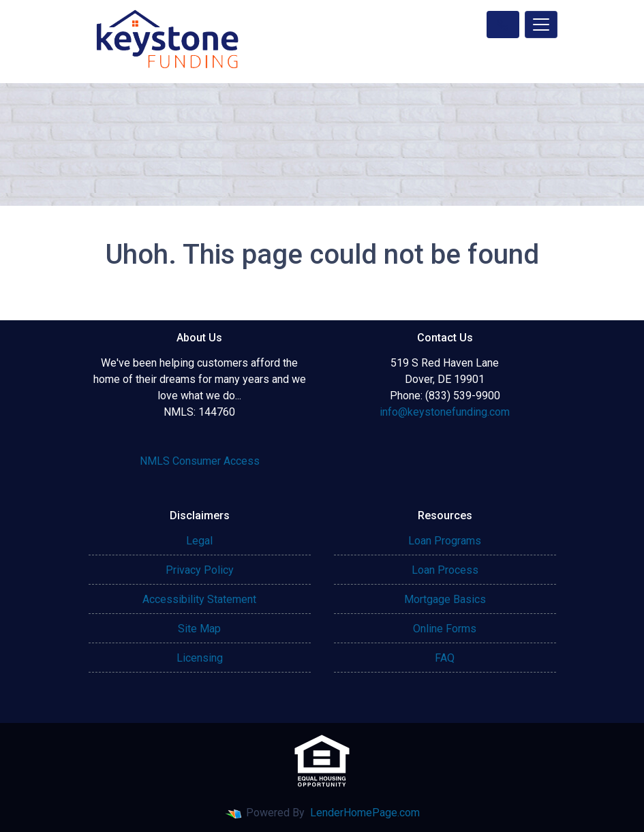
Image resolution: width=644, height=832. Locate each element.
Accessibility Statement (199, 599)
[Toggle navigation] (541, 25)
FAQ (445, 658)
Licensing (200, 658)
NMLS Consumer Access (200, 461)
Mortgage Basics (445, 599)
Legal (199, 541)
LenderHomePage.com (365, 813)
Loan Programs (445, 541)
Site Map (199, 629)
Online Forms (445, 629)
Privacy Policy (200, 570)
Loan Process (445, 570)
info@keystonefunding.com (445, 412)
